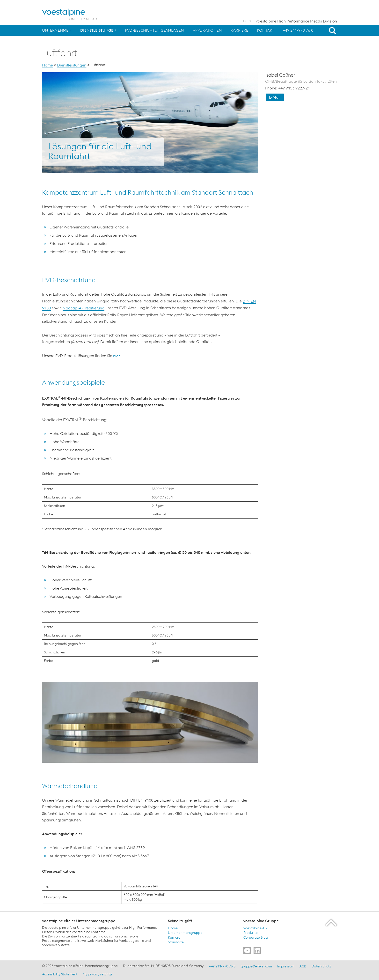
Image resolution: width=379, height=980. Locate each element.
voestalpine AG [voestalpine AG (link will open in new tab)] (255, 928)
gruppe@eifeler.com (256, 966)
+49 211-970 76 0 (298, 30)
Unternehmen (57, 30)
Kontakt (266, 30)
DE (245, 21)
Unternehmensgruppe (185, 933)
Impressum (286, 966)
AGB (303, 966)
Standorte (176, 942)
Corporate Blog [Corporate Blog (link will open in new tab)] (256, 937)
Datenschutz (321, 966)
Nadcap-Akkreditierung (84, 308)
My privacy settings (97, 974)
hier (116, 356)
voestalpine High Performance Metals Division (296, 21)
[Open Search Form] (332, 30)
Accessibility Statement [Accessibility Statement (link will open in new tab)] (60, 974)
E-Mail (275, 97)
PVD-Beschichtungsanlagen (154, 30)
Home (47, 65)
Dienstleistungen (98, 30)
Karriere (239, 30)
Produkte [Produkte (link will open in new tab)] (251, 933)
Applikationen (207, 30)
